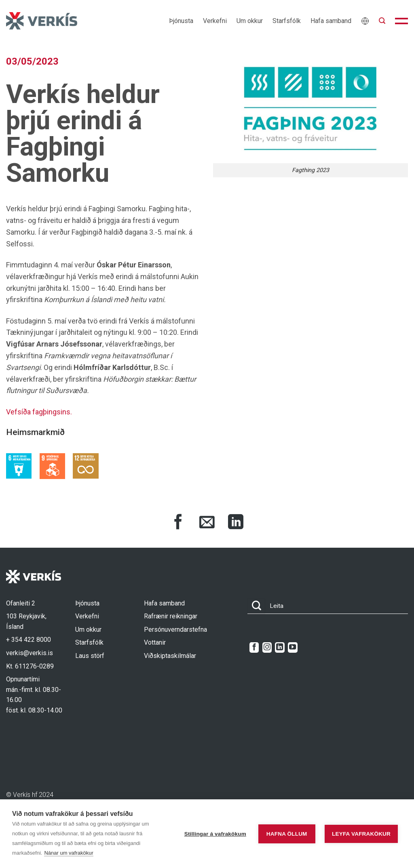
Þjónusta (181, 21)
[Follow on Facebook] (254, 647)
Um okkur (250, 21)
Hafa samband (331, 21)
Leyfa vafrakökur (361, 834)
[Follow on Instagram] (267, 647)
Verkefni (215, 21)
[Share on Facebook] (178, 523)
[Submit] (256, 606)
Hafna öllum (287, 834)
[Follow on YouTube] (293, 647)
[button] (382, 21)
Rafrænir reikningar (171, 616)
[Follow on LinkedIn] (280, 647)
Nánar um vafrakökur (69, 853)
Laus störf (90, 656)
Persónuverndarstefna (175, 629)
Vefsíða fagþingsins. (39, 412)
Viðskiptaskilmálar (170, 656)
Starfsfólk (287, 21)
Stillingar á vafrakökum (215, 834)
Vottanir (155, 642)
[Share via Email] (207, 523)
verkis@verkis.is (30, 653)
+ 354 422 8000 (29, 640)
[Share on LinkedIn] (236, 523)
